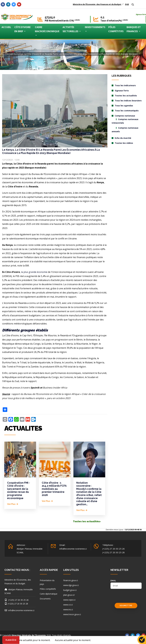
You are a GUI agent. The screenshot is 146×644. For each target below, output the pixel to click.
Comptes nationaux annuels (125, 130)
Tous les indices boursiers (128, 101)
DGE (127, 4)
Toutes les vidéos (124, 143)
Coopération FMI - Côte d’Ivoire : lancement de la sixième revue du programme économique (19, 490)
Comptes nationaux (125, 116)
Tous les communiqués (127, 111)
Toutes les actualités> (87, 521)
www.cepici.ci (69, 600)
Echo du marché (123, 138)
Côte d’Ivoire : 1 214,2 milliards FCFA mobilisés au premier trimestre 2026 (54, 489)
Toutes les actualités (126, 96)
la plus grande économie (34, 272)
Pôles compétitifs (48, 589)
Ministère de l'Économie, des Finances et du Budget (97, 4)
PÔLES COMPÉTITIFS (116, 29)
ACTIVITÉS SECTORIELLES (71, 29)
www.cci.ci (68, 605)
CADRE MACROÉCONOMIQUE (47, 29)
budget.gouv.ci (70, 590)
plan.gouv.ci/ (69, 595)
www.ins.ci (68, 609)
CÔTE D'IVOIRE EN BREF (22, 29)
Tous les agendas (124, 106)
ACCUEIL (6, 27)
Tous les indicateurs (125, 85)
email (113, 581)
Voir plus (11, 504)
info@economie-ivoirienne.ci (73, 549)
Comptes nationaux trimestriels (125, 121)
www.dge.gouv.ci (71, 585)
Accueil (10, 54)
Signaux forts (141, 14)
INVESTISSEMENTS (95, 27)
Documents (45, 599)
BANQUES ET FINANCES (134, 29)
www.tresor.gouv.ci (72, 614)
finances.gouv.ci (71, 580)
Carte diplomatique (49, 594)
